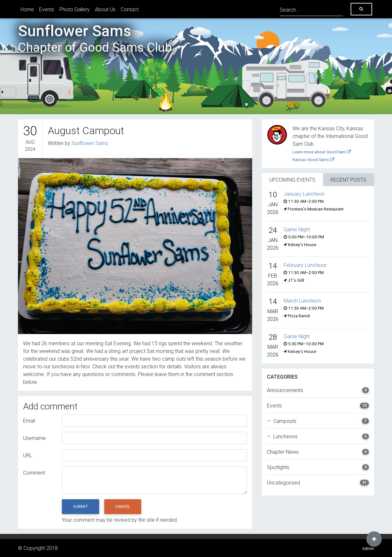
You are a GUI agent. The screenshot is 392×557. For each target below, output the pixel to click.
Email (29, 421)
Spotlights (318, 467)
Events (47, 9)
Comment (34, 473)
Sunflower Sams (95, 38)
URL (28, 455)
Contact (130, 9)
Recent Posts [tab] (348, 180)
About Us (105, 9)
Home (27, 9)
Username (34, 438)
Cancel (123, 506)
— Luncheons (318, 436)
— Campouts (318, 421)
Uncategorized (318, 483)
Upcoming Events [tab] (292, 180)
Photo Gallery (75, 9)
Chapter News (318, 452)
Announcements (318, 390)
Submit (81, 506)
